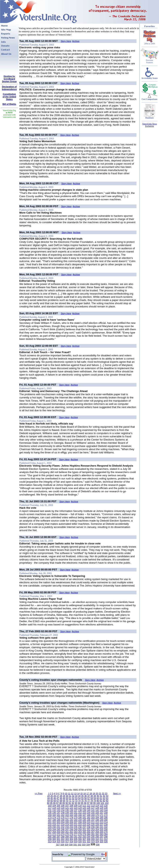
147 (58, 813)
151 (76, 813)
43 (107, 796)
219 (67, 825)
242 (106, 827)
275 (67, 834)
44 (48, 798)
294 (88, 837)
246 (63, 830)
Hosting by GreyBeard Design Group (9, 79)
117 (50, 808)
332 (79, 845)
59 (95, 798)
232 (63, 827)
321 (84, 842)
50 (67, 798)
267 (93, 832)
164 (71, 815)
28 (61, 796)
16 (85, 793)
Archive (76, 41)
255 (102, 830)
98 (91, 803)
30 (67, 796)
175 (58, 817)
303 (67, 839)
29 (64, 796)
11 (69, 793)
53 (76, 798)
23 (106, 793)
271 (50, 834)
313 (50, 842)
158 (106, 813)
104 (54, 805)
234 (71, 827)
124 (80, 808)
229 (50, 827)
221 (76, 825)
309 (93, 839)
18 (91, 793)
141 (93, 810)
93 (76, 803)
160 (54, 815)
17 (88, 793)
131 (50, 810)
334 (88, 845)
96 (85, 803)
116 (106, 805)
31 (70, 796)
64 (48, 801)
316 (63, 842)
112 (88, 805)
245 (58, 830)
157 (102, 813)
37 (88, 796)
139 (84, 810)
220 (71, 825)
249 (76, 830)
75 (82, 801)
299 (50, 839)
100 (98, 803)
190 (63, 820)
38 (92, 796)
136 (71, 810)
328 (62, 845)
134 (63, 810)
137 (76, 810)
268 (97, 832)
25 (52, 796)
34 (79, 796)
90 (67, 803)
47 (58, 798)
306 (80, 839)
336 (98, 845)
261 (67, 832)
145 (50, 813)
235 (76, 827)
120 (63, 808)
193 (76, 820)
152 (80, 813)
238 (88, 827)
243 (50, 830)
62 (104, 798)
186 (106, 817)
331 (75, 845)
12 (72, 793)
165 (76, 815)
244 (54, 830)
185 (102, 817)
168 (88, 815)
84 (48, 803)
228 (106, 825)
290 (71, 837)
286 (54, 837)
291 (76, 837)
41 (101, 796)
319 (76, 842)
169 (93, 815)
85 (51, 803)
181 (84, 817)
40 (98, 796)
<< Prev (39, 793)
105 (58, 805)
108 (71, 805)
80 (98, 801)
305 (76, 839)
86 (54, 803)
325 (102, 842)
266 (88, 832)
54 (79, 798)
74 (79, 801)
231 (58, 827)
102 (107, 803)
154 (88, 813)
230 (54, 827)
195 (84, 820)
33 (76, 796)
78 (92, 801)
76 (85, 801)
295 (93, 837)
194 (80, 820)
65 (52, 801)
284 (106, 834)
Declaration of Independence (9, 88)
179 (76, 817)
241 (102, 827)
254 (97, 830)
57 (88, 798)
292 (80, 837)
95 (82, 803)
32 (73, 796)
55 (82, 798)
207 (76, 822)
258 (54, 832)
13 (75, 793)
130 (106, 808)
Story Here (66, 41)
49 (64, 798)
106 (63, 805)
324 (97, 842)
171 (102, 815)
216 (54, 825)
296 (97, 837)
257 (50, 832)
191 (67, 820)
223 (84, 825)
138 (80, 810)
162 (63, 815)
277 (76, 834)
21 (100, 793)
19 (94, 793)
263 (76, 832)
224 (88, 825)
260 (63, 832)
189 (58, 820)
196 (88, 820)
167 (84, 815)
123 (76, 808)
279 (84, 834)
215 (50, 825)
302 (63, 839)
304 (71, 839)
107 (67, 805)
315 (58, 842)
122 (71, 808)
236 (80, 827)
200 (106, 820)
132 (54, 810)
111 (84, 805)
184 (97, 817)
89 (64, 803)
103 (50, 805)
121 (67, 808)
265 (84, 832)
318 (71, 842)
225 (93, 825)
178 (71, 817)
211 (93, 822)
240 (97, 827)
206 (71, 822)
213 (102, 822)
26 (55, 796)
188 (54, 820)
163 (67, 815)
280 (88, 834)
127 (93, 808)
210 (88, 822)
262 (71, 832)
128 (97, 808)
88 (61, 803)
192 (71, 820)
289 (67, 837)
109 (76, 805)
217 (58, 825)
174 (54, 817)
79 (95, 801)
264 (80, 832)
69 (64, 801)
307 (84, 839)
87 (57, 803)
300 (54, 839)
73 (76, 801)
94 (79, 803)
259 (58, 832)
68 (61, 801)
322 (88, 842)
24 (48, 796)
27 (58, 796)
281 (93, 834)
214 (106, 822)
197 (93, 820)
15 (81, 793)
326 (106, 842)
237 (84, 827)
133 (58, 810)
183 (93, 817)
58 (92, 798)
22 (103, 793)
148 (63, 813)
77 (88, 801)
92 (73, 803)
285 (50, 837)
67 (58, 801)
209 (84, 822)
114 (97, 805)
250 (80, 830)
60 (98, 798)
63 (107, 798)
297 (102, 837)
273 (58, 834)
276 (71, 834)
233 (67, 827)
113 (93, 805)
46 (55, 798)
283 (102, 834)
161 (58, 815)
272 (54, 834)
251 (84, 830)
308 (88, 839)
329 (67, 845)
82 (104, 801)
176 (63, 817)
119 (58, 808)
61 (101, 798)
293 (84, 837)
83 (107, 801)
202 (54, 822)
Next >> (117, 793)
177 (67, 817)
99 (94, 803)
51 (70, 798)
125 (84, 808)
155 (93, 813)
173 (50, 817)
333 (84, 845)
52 (73, 798)
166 (80, 815)
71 (70, 801)
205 (67, 822)
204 (63, 822)
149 (67, 813)
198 (97, 820)
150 (71, 813)
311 (102, 839)
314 (54, 842)
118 (54, 808)
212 (97, 822)
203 (58, 822)
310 (97, 839)
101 (102, 803)
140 (88, 810)
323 (93, 842)
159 (50, 815)
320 (80, 842)
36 (85, 796)
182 (88, 817)
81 (101, 801)
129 (102, 808)
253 (93, 830)
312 (106, 839)
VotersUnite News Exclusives (149, 125)
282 (97, 834)
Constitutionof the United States (9, 97)
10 (66, 793)
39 (95, 796)
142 (97, 810)
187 (50, 820)
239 (93, 827)
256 (106, 830)
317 (67, 842)
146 (54, 813)
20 (97, 793)
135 (67, 810)
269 (102, 832)
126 (88, 808)
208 (80, 822)
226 (97, 825)
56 (85, 798)
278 (80, 834)
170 (97, 815)
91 (70, 803)
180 (80, 817)
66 (55, 801)
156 (97, 813)
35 (82, 796)
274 (63, 834)
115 (102, 805)
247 (67, 830)
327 (58, 845)
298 (106, 837)
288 (63, 837)
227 (102, 825)
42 (104, 796)
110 (80, 805)
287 (58, 837)
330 (71, 845)
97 (88, 803)
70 (67, 801)
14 (78, 793)
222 (80, 825)
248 (71, 830)
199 (102, 820)
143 (102, 810)
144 (106, 810)
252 (88, 830)
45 (52, 798)
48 (61, 798)
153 (84, 813)
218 (63, 825)
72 (73, 801)
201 (50, 822)
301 (58, 839)
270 (106, 832)
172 (106, 815)
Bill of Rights (9, 104)
